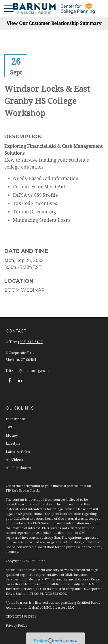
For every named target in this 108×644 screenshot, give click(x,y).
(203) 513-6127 (30, 342)
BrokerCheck (29, 491)
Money (12, 435)
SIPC (45, 579)
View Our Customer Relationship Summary (54, 23)
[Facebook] (10, 380)
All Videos (14, 460)
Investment (15, 419)
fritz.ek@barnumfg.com (27, 371)
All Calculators (18, 468)
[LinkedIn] (20, 380)
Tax (9, 427)
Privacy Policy (16, 626)
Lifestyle (13, 444)
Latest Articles (18, 452)
